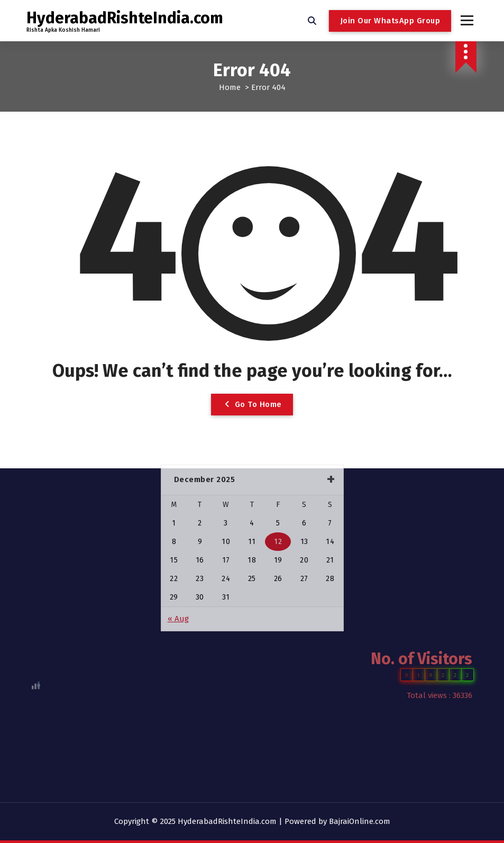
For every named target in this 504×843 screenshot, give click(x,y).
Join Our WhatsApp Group (390, 21)
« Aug (178, 554)
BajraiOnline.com (360, 821)
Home (230, 87)
